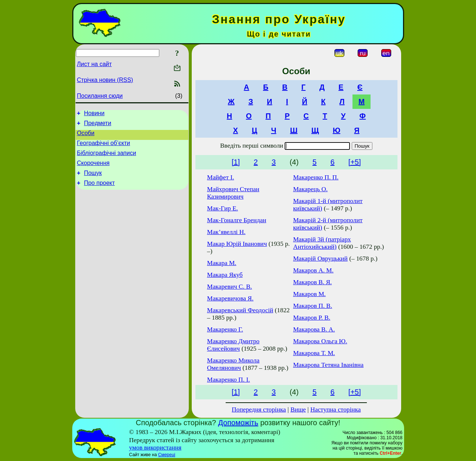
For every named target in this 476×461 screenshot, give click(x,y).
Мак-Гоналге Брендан (237, 220)
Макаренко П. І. (229, 380)
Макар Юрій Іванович (237, 244)
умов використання (155, 448)
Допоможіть (238, 423)
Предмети (98, 125)
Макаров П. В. (313, 306)
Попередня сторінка (259, 410)
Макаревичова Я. (230, 298)
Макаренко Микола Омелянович (233, 364)
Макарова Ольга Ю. (320, 341)
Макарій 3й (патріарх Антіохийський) (322, 243)
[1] (236, 162)
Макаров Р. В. (312, 318)
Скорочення (93, 170)
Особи (86, 136)
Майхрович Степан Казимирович (233, 193)
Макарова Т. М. (314, 353)
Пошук (93, 181)
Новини (94, 114)
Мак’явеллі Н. (226, 232)
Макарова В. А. (314, 329)
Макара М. (222, 263)
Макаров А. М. (313, 270)
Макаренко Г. (225, 329)
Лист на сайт (95, 64)
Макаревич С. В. (230, 287)
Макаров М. (310, 294)
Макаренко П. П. (316, 177)
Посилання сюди (100, 96)
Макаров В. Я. (312, 282)
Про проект (100, 192)
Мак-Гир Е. (223, 208)
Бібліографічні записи (107, 159)
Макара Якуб (225, 275)
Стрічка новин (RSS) (105, 80)
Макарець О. (310, 189)
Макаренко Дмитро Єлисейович (233, 345)
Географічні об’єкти (104, 147)
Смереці (167, 455)
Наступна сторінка (336, 410)
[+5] (355, 162)
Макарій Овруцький (320, 259)
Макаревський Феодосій (240, 310)
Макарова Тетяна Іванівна (328, 365)
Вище (298, 410)
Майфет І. (221, 177)
